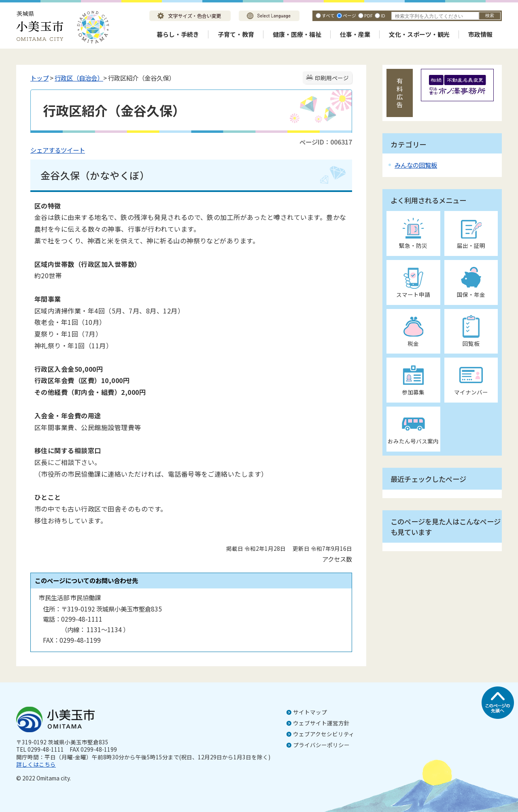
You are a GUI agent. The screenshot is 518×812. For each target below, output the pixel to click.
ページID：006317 (326, 142)
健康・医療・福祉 (297, 34)
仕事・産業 (355, 34)
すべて (328, 15)
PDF (368, 15)
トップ (39, 78)
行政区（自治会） (79, 78)
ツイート (73, 150)
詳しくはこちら (36, 764)
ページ (349, 15)
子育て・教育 (236, 34)
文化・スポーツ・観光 (419, 34)
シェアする (46, 150)
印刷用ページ (332, 78)
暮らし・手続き (178, 34)
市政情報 (480, 34)
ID (383, 15)
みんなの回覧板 (416, 165)
